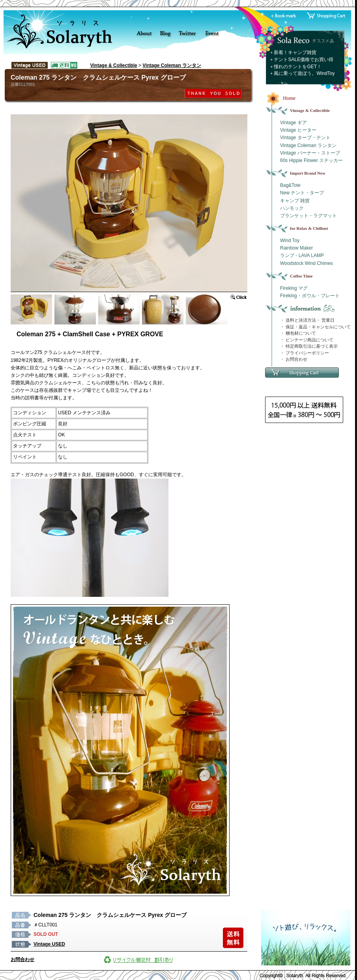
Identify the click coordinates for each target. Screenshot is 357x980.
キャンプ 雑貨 (295, 201)
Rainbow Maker (296, 248)
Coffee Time (301, 276)
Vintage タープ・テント (305, 138)
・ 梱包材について (298, 333)
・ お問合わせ (294, 359)
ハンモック (292, 208)
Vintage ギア (293, 123)
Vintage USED (49, 944)
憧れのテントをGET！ (298, 67)
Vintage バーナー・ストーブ (310, 153)
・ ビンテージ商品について (307, 340)
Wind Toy (290, 240)
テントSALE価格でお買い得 (304, 60)
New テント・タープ (302, 193)
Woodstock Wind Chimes (307, 263)
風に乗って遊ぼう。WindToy (304, 73)
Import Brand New (308, 173)
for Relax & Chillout (309, 228)
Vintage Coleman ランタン (172, 65)
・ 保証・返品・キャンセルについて (315, 327)
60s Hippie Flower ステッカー (311, 160)
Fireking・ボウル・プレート (310, 296)
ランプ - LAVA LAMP (302, 255)
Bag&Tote (290, 185)
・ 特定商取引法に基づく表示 (309, 346)
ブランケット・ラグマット (308, 216)
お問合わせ (22, 960)
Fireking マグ (294, 288)
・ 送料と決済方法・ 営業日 (307, 320)
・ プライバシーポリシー (305, 353)
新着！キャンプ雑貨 (295, 52)
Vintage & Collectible (114, 65)
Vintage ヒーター (298, 130)
